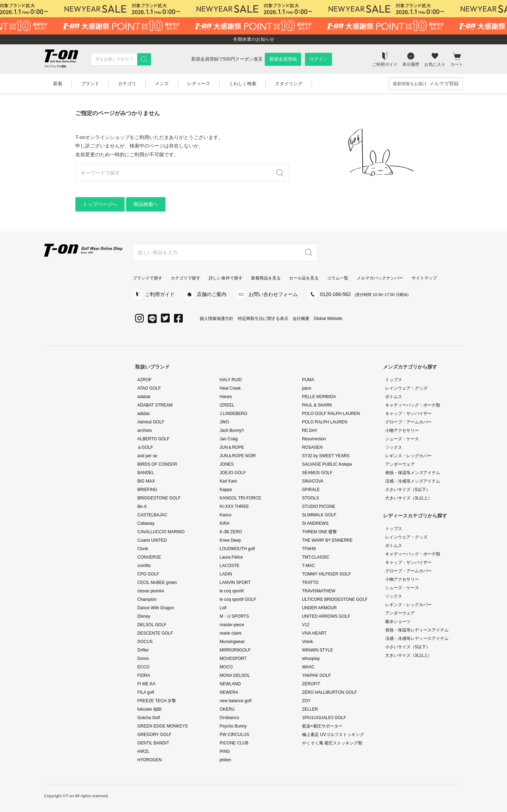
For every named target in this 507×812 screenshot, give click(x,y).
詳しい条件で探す (226, 278)
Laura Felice (231, 557)
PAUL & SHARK (317, 405)
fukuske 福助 (149, 709)
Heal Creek (230, 388)
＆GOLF (145, 447)
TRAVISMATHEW (319, 591)
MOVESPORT (233, 659)
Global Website (328, 319)
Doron (143, 659)
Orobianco (229, 718)
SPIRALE (311, 490)
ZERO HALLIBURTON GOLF (330, 692)
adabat (144, 397)
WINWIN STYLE (318, 650)
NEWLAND (230, 684)
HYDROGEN (149, 760)
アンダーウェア (400, 464)
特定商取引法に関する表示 (263, 319)
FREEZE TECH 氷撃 (157, 701)
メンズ (162, 84)
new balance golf (236, 701)
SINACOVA (313, 481)
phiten (226, 760)
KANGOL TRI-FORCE (240, 498)
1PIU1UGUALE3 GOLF (324, 718)
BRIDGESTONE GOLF (159, 498)
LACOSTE (230, 566)
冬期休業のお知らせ (254, 39)
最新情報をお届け (426, 84)
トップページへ (100, 204)
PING (225, 751)
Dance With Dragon (156, 608)
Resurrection (314, 439)
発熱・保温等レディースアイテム (419, 630)
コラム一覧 (338, 278)
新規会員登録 (283, 59)
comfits (144, 566)
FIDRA (144, 675)
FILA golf (146, 692)
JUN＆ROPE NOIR (238, 456)
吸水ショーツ (398, 622)
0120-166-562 (364, 294)
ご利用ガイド (160, 294)
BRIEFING (147, 490)
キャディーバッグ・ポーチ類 (413, 405)
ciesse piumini (151, 591)
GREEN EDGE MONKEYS (162, 726)
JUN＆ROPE (232, 447)
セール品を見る (304, 278)
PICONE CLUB (234, 743)
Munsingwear (232, 642)
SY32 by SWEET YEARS (326, 456)
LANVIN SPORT (235, 583)
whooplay (311, 659)
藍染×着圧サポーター (322, 726)
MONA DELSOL (235, 675)
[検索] (144, 59)
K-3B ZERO (231, 532)
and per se (147, 456)
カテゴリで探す (186, 278)
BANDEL (146, 473)
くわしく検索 (243, 84)
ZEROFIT (311, 684)
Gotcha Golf (149, 718)
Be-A (142, 506)
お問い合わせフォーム (273, 294)
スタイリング (289, 84)
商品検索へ (146, 204)
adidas (143, 414)
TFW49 (309, 549)
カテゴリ (127, 84)
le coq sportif (232, 591)
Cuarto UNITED (152, 540)
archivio (145, 430)
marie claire (231, 633)
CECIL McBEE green (157, 583)
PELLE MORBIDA (319, 397)
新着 (58, 84)
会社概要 (301, 319)
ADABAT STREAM (155, 405)
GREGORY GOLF (154, 735)
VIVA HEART (314, 633)
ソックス (394, 447)
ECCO (143, 667)
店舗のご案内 (212, 294)
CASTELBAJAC (152, 515)
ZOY (306, 701)
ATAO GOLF (149, 388)
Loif (223, 608)
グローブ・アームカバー (408, 422)
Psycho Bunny (233, 726)
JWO (224, 422)
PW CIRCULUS (234, 735)
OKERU (227, 709)
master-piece (232, 625)
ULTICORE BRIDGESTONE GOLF (335, 599)
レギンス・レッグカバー (408, 456)
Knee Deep (230, 540)
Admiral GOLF (151, 422)
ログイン (318, 59)
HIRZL (143, 751)
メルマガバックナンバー (380, 278)
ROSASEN (312, 447)
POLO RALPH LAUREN (325, 422)
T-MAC (309, 566)
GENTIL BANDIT (153, 743)
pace (307, 388)
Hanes (226, 397)
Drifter (143, 650)
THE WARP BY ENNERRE (327, 540)
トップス (394, 380)
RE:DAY (310, 430)
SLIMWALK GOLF (319, 515)
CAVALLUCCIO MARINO (161, 532)
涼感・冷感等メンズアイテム (413, 481)
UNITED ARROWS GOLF (326, 616)
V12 (306, 625)
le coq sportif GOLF (238, 599)
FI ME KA (146, 684)
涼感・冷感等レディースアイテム (417, 638)
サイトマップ (424, 278)
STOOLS (311, 498)
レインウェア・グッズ (406, 388)
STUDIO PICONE (319, 506)
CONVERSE (149, 557)
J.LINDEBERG (234, 414)
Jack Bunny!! (232, 430)
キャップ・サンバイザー (408, 414)
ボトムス (394, 397)
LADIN (226, 574)
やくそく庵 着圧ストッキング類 (332, 743)
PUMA (308, 380)
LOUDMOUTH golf (237, 549)
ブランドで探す (148, 278)
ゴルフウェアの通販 (55, 66)
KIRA (225, 523)
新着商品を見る (266, 278)
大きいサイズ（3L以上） (409, 498)
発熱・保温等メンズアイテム (413, 473)
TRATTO (310, 583)
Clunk (143, 549)
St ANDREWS (315, 523)
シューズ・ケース (402, 439)
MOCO (226, 667)
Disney (144, 616)
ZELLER (310, 709)
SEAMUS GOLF (317, 473)
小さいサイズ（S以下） (408, 490)
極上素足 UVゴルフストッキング (333, 735)
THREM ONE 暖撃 (320, 532)
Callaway (146, 523)
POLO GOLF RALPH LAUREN (331, 414)
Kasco (226, 515)
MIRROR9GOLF (235, 650)
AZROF (145, 380)
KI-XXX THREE (234, 506)
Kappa (226, 490)
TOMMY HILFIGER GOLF (327, 574)
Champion (147, 599)
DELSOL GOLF (152, 625)
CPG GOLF (148, 574)
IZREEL (227, 405)
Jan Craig (229, 439)
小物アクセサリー (402, 430)
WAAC (308, 667)
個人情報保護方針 (217, 319)
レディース (199, 84)
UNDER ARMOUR (320, 608)
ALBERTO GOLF (154, 439)
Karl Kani (228, 481)
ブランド (90, 84)
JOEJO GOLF (233, 473)
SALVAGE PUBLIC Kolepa (327, 464)
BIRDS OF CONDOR (157, 464)
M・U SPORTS (234, 616)
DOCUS (145, 642)
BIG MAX (146, 481)
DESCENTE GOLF (155, 633)
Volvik (308, 642)
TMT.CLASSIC (316, 557)
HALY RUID (231, 380)
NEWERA (229, 692)
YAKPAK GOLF (317, 675)
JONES (227, 464)
